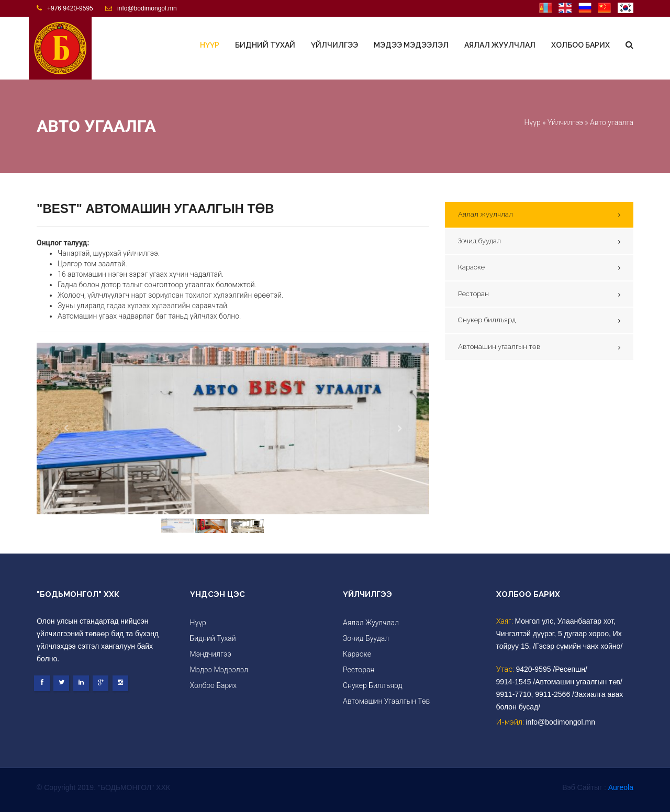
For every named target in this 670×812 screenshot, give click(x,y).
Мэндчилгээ (211, 654)
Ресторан (473, 294)
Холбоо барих (580, 45)
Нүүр (210, 45)
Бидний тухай (265, 45)
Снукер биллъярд (487, 320)
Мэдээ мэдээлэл (411, 45)
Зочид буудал (479, 241)
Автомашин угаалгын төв (499, 347)
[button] (66, 429)
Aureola (621, 787)
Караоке (471, 267)
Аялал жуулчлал (500, 45)
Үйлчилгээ (334, 45)
